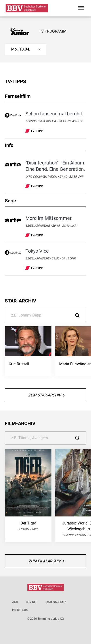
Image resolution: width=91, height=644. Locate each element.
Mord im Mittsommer (49, 218)
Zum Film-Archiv (46, 561)
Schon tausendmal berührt (54, 114)
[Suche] (45, 315)
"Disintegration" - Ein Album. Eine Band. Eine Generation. (55, 166)
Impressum (20, 610)
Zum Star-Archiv (46, 395)
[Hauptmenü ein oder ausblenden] (81, 8)
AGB (15, 602)
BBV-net (32, 602)
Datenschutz (56, 602)
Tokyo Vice (37, 251)
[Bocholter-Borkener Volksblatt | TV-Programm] (27, 8)
